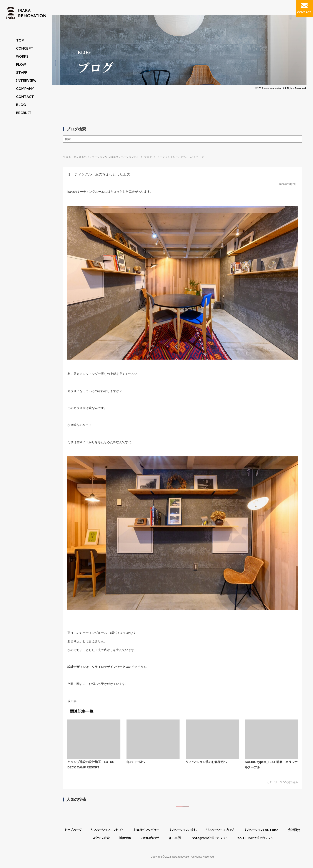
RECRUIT (24, 113)
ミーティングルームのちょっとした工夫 (99, 174)
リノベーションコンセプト (107, 830)
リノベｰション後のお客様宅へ (212, 742)
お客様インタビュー (146, 830)
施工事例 (175, 838)
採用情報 (125, 838)
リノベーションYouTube (261, 830)
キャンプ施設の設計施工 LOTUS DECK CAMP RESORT (94, 744)
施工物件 (293, 782)
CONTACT (25, 97)
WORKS (22, 57)
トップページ (73, 830)
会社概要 (294, 830)
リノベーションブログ (220, 830)
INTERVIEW (26, 81)
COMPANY (25, 89)
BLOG (21, 105)
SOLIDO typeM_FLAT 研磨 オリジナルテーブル (271, 744)
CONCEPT (25, 48)
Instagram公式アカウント (209, 838)
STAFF (22, 73)
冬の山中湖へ (153, 742)
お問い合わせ (150, 838)
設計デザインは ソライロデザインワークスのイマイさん (107, 667)
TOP (20, 40)
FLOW (21, 65)
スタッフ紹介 (101, 838)
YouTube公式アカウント (255, 838)
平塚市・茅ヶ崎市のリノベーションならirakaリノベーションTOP (101, 157)
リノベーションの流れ (183, 830)
